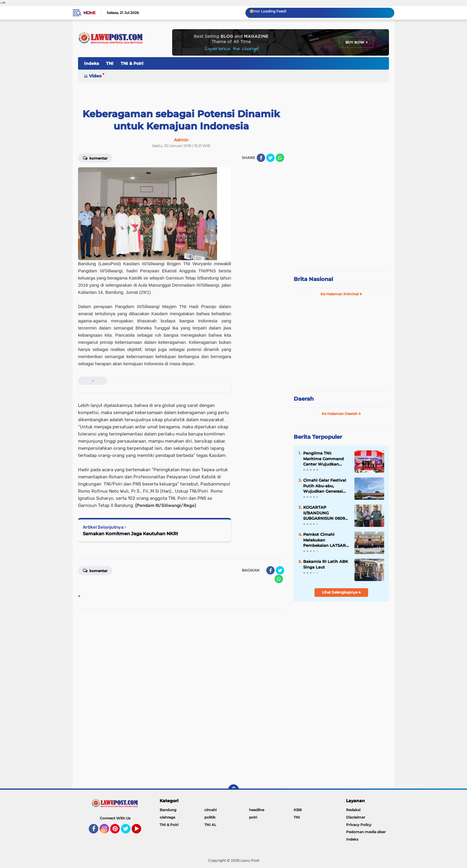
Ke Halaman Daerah (341, 414)
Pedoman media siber (366, 832)
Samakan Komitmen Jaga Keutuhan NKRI (130, 534)
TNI (110, 63)
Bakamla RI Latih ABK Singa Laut (326, 564)
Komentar (95, 158)
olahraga (167, 817)
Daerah (304, 399)
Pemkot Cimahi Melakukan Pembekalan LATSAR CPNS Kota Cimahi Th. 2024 (325, 540)
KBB (298, 810)
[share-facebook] (261, 158)
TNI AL (210, 825)
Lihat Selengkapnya (341, 592)
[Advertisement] (341, 226)
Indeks (91, 63)
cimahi (210, 810)
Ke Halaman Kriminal (341, 294)
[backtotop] (233, 790)
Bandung (168, 810)
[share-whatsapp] (280, 158)
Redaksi (353, 810)
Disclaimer (356, 817)
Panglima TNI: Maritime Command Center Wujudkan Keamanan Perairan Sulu (323, 459)
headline (257, 810)
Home (89, 13)
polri (253, 817)
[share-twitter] (270, 158)
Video (95, 76)
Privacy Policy (359, 825)
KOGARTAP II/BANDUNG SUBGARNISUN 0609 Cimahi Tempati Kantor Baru (324, 513)
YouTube (141, 831)
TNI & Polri (132, 63)
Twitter (128, 831)
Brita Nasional (313, 279)
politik (210, 817)
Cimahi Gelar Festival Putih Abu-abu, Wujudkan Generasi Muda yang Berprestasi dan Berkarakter (325, 486)
